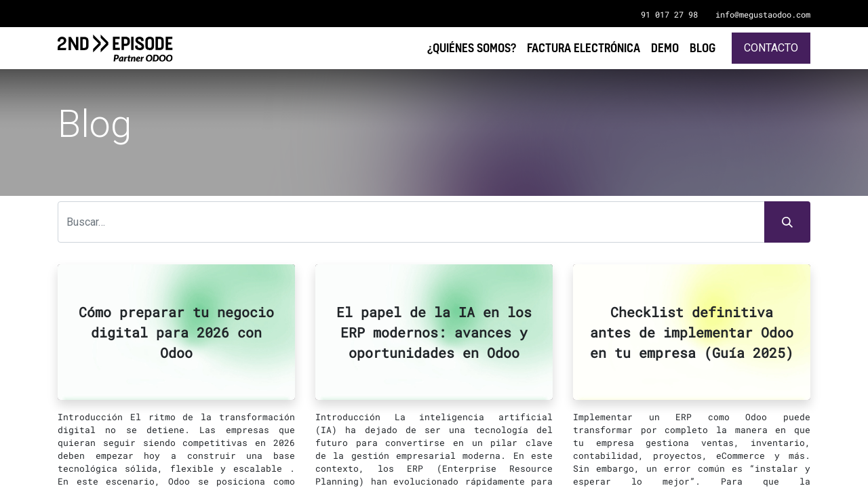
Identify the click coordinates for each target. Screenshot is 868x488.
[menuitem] (703, 48)
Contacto (771, 48)
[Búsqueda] (787, 222)
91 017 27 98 (669, 14)
